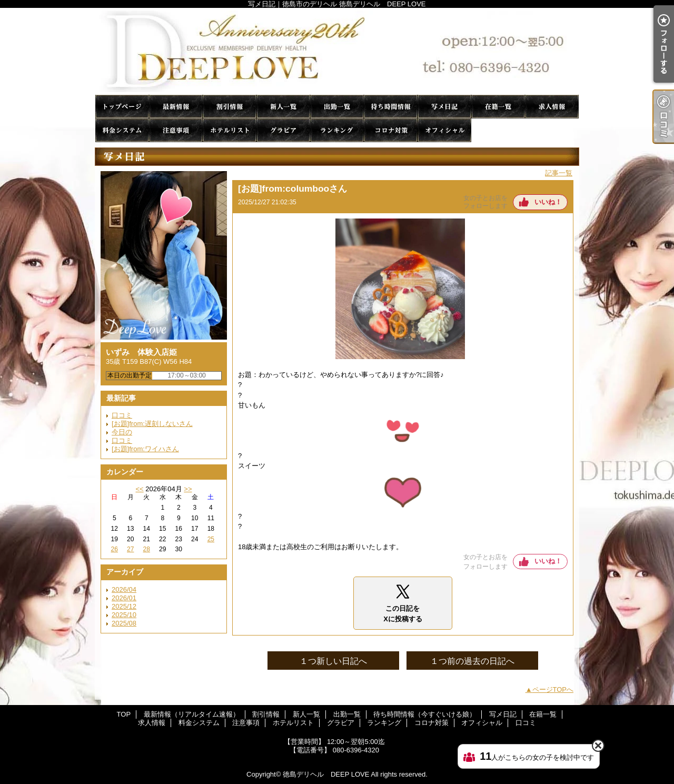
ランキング (337, 130)
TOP (122, 107)
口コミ (498, 130)
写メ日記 (444, 107)
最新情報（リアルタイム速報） (176, 107)
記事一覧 (559, 173)
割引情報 (230, 107)
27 (130, 549)
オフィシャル (444, 130)
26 (115, 549)
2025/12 (124, 606)
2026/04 (124, 589)
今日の (122, 432)
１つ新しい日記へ (333, 661)
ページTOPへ (553, 689)
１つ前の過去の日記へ (472, 661)
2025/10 (124, 615)
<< (139, 489)
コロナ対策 (391, 130)
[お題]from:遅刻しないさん (152, 424)
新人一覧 (283, 107)
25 (211, 539)
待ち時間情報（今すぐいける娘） (391, 107)
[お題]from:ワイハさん (145, 449)
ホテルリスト (230, 130)
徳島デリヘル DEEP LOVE (326, 774)
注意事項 (176, 130)
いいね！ (548, 202)
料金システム (122, 130)
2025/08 (124, 623)
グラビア (283, 130)
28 (147, 549)
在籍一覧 (498, 107)
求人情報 (552, 107)
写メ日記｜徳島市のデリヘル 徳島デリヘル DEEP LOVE (337, 51)
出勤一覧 (337, 107)
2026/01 (124, 598)
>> (188, 489)
